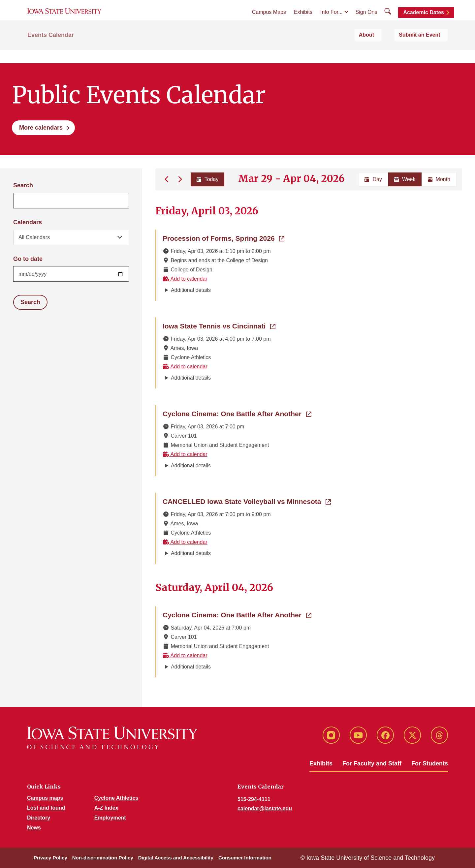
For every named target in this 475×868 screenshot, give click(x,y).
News (34, 828)
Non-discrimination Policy (103, 858)
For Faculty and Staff (372, 763)
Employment (110, 818)
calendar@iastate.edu (265, 808)
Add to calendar (185, 279)
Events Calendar (51, 50)
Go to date (28, 259)
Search (23, 185)
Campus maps (45, 798)
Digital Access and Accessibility (176, 858)
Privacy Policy (50, 858)
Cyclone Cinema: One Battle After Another (237, 413)
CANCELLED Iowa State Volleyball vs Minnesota (247, 501)
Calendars (28, 222)
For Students (430, 763)
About (385, 50)
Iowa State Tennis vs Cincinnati (219, 325)
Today (206, 179)
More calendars (41, 128)
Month (439, 179)
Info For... (332, 20)
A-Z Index (106, 808)
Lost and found (46, 808)
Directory (39, 818)
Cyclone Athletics (116, 798)
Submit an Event (427, 50)
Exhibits (303, 20)
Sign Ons (366, 20)
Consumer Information (245, 858)
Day (373, 179)
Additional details (191, 290)
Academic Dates (424, 21)
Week (405, 179)
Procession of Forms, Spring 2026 (223, 238)
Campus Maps (269, 20)
